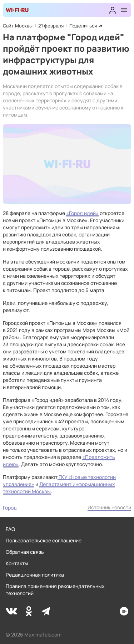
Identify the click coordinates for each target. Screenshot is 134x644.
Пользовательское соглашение (44, 540)
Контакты (17, 563)
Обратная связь (25, 552)
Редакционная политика (35, 575)
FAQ (10, 529)
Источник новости (109, 507)
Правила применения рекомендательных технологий (55, 590)
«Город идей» (82, 213)
